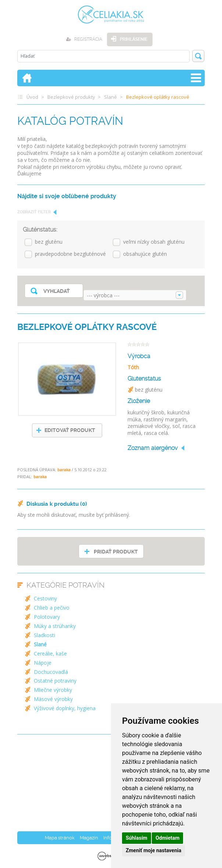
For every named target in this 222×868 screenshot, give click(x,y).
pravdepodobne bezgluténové (70, 254)
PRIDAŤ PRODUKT (116, 552)
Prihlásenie (134, 39)
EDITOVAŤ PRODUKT (70, 430)
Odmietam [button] (167, 838)
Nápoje (43, 663)
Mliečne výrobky (53, 690)
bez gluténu (49, 242)
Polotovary (47, 617)
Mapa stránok (60, 838)
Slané (110, 97)
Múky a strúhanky (55, 626)
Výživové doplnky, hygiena (65, 708)
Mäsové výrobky (53, 699)
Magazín (89, 838)
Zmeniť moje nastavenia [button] (153, 850)
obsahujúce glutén (145, 254)
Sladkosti (44, 635)
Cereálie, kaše (50, 653)
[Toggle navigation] (196, 78)
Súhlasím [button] (137, 838)
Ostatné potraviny (55, 681)
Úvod (32, 97)
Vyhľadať (57, 291)
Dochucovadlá (51, 672)
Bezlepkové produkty (71, 97)
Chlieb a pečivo (52, 608)
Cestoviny (45, 598)
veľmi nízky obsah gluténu (154, 242)
